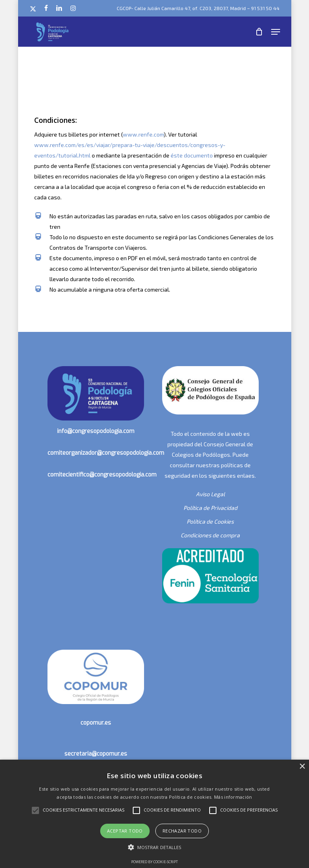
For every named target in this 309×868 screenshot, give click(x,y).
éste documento (192, 155)
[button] (276, 32)
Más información (233, 797)
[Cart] (259, 32)
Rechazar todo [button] (182, 831)
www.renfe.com (143, 134)
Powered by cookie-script (154, 862)
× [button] (302, 767)
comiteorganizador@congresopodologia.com (106, 453)
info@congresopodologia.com (96, 431)
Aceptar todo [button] (125, 831)
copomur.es (96, 723)
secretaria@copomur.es (96, 754)
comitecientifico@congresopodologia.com (102, 475)
